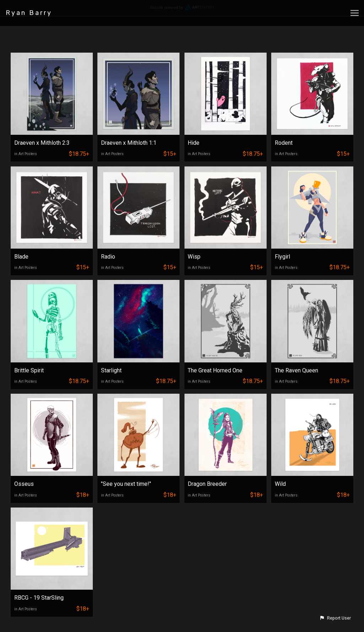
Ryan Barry (29, 13)
